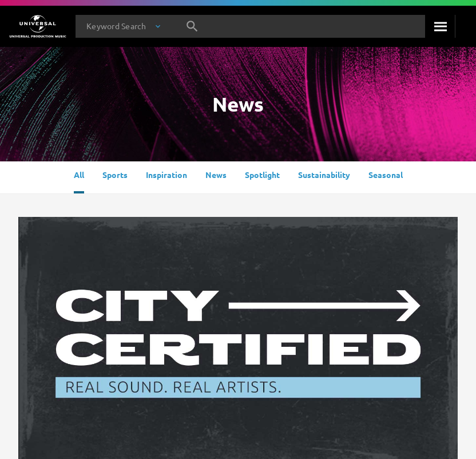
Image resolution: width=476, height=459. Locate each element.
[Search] (440, 26)
